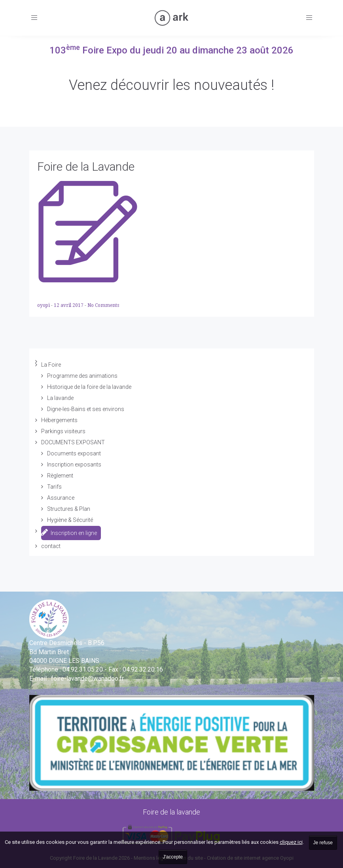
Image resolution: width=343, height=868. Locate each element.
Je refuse (323, 843)
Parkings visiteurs (63, 431)
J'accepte (173, 857)
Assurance (61, 498)
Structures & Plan (69, 509)
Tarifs (54, 487)
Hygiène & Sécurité (70, 520)
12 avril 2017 (69, 305)
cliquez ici (291, 842)
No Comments (103, 305)
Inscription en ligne (69, 532)
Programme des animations (82, 376)
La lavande (60, 398)
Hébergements (59, 420)
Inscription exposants (74, 464)
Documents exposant (74, 453)
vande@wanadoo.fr (87, 679)
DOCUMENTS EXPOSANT (73, 442)
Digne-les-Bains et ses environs (86, 409)
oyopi (44, 305)
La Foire (51, 365)
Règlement (60, 476)
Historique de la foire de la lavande (89, 387)
